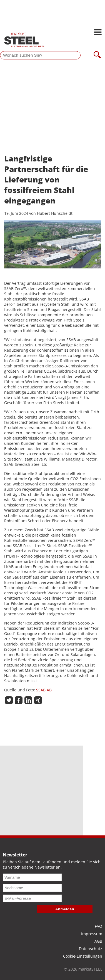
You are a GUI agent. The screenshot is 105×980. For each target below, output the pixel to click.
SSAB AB (44, 690)
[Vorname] (32, 877)
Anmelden (65, 909)
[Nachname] (32, 888)
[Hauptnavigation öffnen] (98, 33)
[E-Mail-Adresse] (32, 898)
